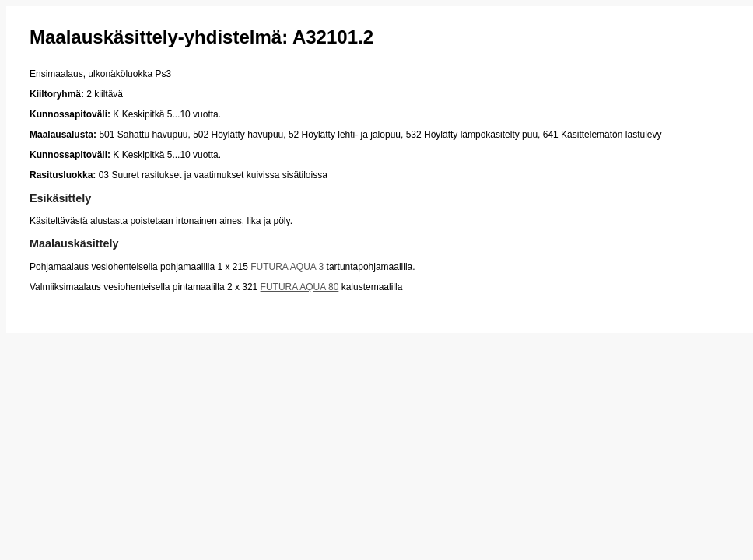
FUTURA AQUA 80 (300, 287)
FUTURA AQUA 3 (287, 267)
